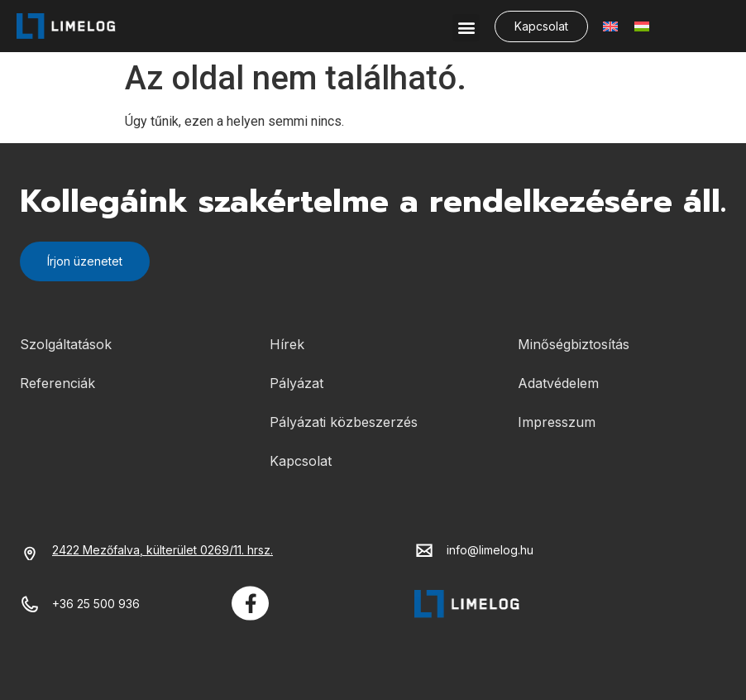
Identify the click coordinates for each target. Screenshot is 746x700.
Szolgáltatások (66, 344)
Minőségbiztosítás (574, 344)
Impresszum (557, 422)
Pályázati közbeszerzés (344, 422)
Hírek (287, 344)
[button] (466, 28)
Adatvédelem (558, 383)
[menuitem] (610, 26)
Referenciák (57, 383)
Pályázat (296, 383)
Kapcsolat (301, 461)
